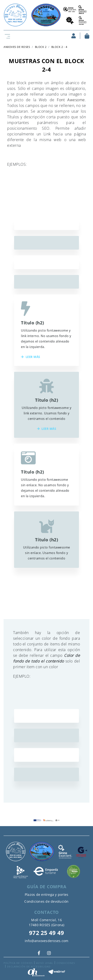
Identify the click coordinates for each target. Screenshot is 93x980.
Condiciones (66, 963)
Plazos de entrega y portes (47, 895)
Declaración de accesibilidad (29, 966)
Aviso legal (45, 963)
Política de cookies (18, 963)
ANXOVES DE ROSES (17, 47)
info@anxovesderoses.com (47, 941)
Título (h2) (36, 339)
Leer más (34, 366)
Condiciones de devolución (46, 901)
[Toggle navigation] (6, 36)
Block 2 (41, 47)
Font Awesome (71, 100)
